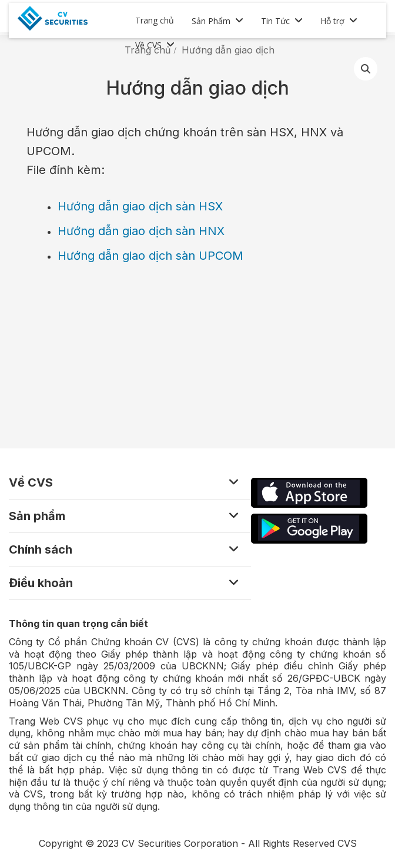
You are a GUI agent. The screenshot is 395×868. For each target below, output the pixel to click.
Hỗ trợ (332, 21)
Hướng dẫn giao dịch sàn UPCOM (150, 256)
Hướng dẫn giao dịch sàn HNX (141, 231)
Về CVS (148, 45)
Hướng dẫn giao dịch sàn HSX (140, 206)
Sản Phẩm (211, 21)
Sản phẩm (37, 516)
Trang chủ (155, 20)
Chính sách (41, 549)
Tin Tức (275, 21)
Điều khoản (41, 583)
